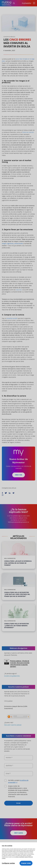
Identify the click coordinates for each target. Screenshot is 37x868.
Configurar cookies (8, 863)
